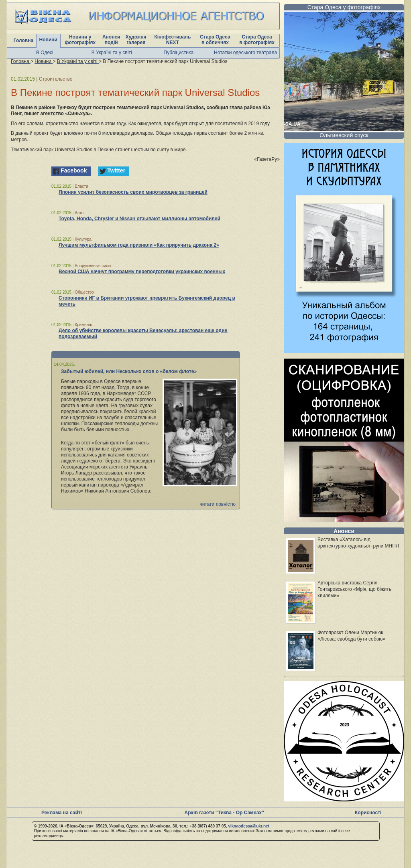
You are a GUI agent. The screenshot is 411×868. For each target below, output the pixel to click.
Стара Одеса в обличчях (215, 40)
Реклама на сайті (62, 813)
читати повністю (218, 504)
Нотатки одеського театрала (245, 53)
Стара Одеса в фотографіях (257, 40)
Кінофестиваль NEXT (172, 40)
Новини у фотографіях (80, 40)
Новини (48, 40)
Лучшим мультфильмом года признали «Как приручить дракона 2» (139, 245)
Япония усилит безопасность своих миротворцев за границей (133, 192)
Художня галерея (136, 40)
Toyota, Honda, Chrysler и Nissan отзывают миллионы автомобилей (139, 219)
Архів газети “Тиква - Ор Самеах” (224, 813)
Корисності (368, 813)
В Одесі (45, 53)
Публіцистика (179, 53)
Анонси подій (111, 40)
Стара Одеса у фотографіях (344, 7)
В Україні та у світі (112, 53)
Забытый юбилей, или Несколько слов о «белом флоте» (129, 371)
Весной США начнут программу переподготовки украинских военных (142, 272)
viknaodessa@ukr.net (249, 826)
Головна (23, 41)
